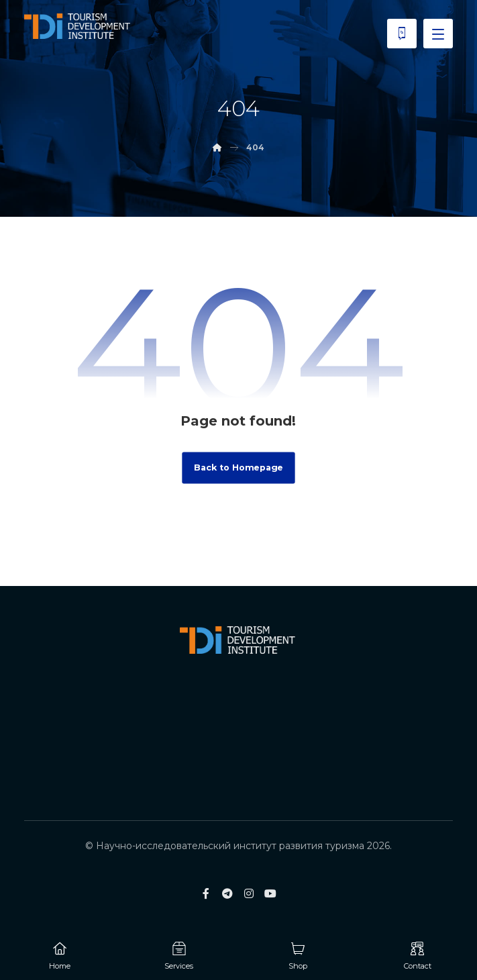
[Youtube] (270, 893)
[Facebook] (206, 893)
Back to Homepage (238, 468)
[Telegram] (227, 893)
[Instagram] (249, 893)
